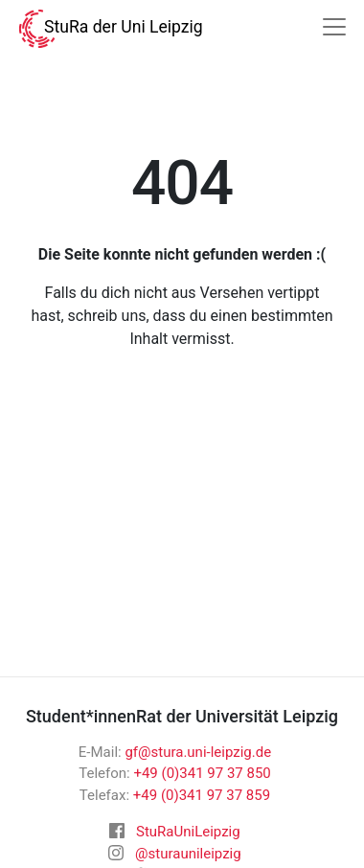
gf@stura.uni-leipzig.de (198, 752)
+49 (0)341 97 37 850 (202, 773)
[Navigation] (334, 27)
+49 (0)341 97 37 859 (202, 795)
